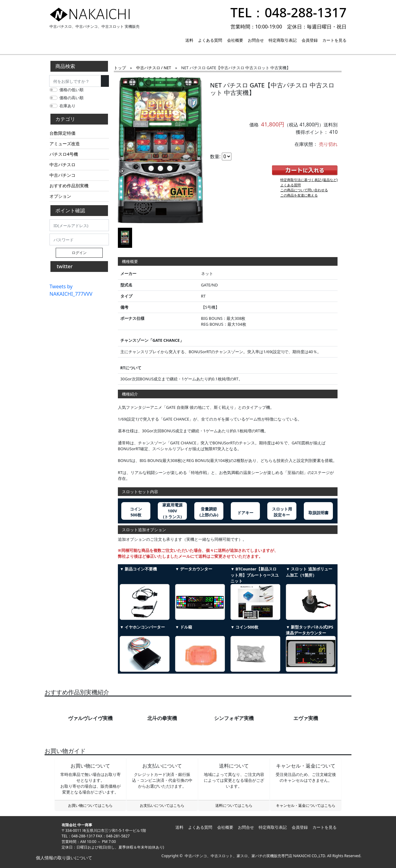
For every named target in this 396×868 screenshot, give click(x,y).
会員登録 (310, 40)
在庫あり (67, 106)
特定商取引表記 (283, 40)
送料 (189, 40)
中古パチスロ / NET (154, 68)
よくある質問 (210, 40)
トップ (120, 68)
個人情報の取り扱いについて (63, 858)
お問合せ (256, 40)
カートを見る (334, 40)
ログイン (79, 253)
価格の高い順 (71, 98)
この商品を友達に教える (299, 195)
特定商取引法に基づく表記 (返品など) (309, 180)
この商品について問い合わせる (304, 190)
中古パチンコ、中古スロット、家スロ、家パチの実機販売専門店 (239, 856)
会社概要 (235, 40)
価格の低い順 (71, 90)
